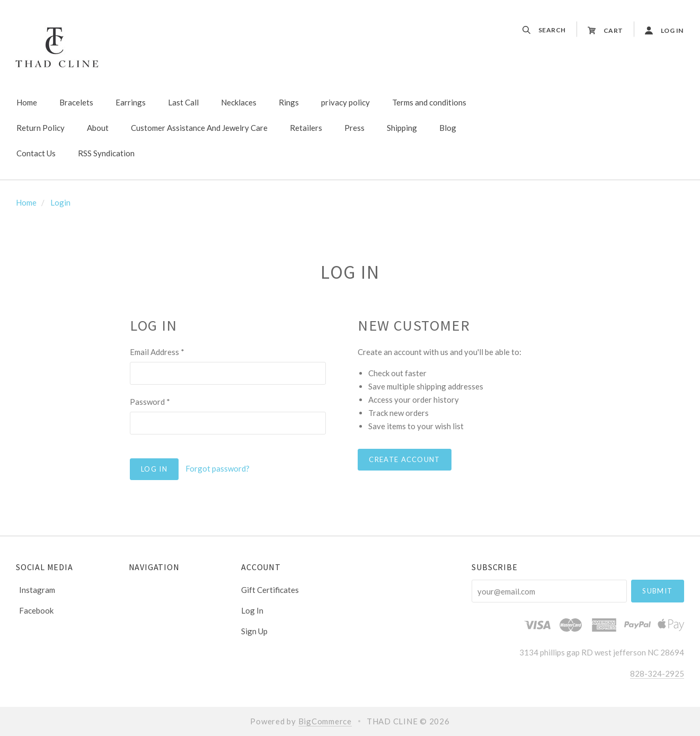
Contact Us (36, 153)
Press (355, 128)
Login (60, 202)
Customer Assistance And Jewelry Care (199, 128)
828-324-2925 (657, 673)
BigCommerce (325, 721)
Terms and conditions (429, 102)
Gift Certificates (270, 590)
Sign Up (254, 631)
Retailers (306, 128)
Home (27, 102)
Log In (252, 610)
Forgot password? (218, 468)
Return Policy (41, 128)
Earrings (131, 102)
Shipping (402, 128)
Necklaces (239, 102)
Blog (448, 128)
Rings (289, 102)
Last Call (183, 102)
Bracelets (76, 102)
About (98, 128)
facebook (35, 610)
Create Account (404, 459)
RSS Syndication (106, 153)
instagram (36, 590)
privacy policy (345, 102)
